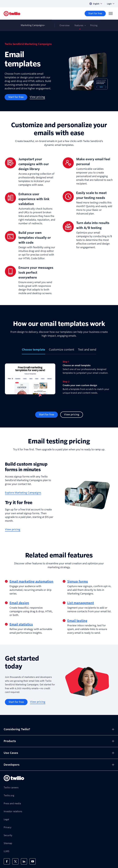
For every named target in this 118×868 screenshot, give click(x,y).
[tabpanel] (59, 380)
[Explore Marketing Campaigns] (23, 493)
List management (81, 603)
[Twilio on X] (15, 861)
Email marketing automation (31, 581)
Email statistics (21, 624)
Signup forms (78, 581)
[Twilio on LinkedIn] (24, 861)
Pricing (94, 25)
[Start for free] (95, 13)
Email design (19, 603)
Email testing (77, 621)
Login (111, 4)
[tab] (33, 351)
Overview (65, 25)
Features (79, 25)
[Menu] (111, 13)
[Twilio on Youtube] (33, 861)
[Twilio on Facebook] (7, 861)
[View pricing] (37, 97)
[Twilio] (12, 14)
